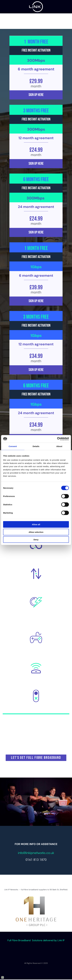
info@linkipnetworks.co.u (35, 853)
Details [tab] (36, 446)
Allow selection (36, 532)
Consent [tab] (13, 446)
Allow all (36, 524)
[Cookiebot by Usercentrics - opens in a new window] (57, 439)
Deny (36, 540)
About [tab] (59, 446)
